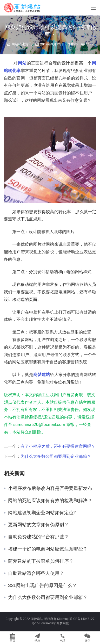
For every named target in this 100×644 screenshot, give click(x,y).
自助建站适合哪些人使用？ (36, 573)
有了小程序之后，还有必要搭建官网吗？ (58, 446)
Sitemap (63, 619)
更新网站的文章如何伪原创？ (38, 525)
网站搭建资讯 (22, 44)
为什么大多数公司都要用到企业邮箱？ (56, 456)
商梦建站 (42, 375)
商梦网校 (63, 623)
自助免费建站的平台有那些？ (38, 537)
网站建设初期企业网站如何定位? (42, 513)
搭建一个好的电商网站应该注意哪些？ (48, 549)
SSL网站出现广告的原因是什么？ (42, 585)
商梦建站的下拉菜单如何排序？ (41, 561)
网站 (22, 63)
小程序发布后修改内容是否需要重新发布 (50, 488)
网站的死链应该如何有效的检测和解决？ (50, 501)
